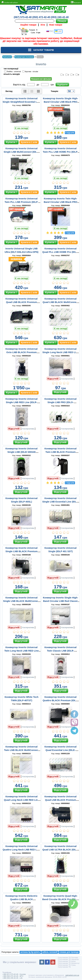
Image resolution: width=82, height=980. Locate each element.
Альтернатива (67, 379)
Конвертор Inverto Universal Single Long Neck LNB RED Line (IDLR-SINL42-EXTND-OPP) (61, 352)
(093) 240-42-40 (60, 17)
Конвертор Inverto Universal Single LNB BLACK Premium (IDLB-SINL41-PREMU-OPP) (21, 551)
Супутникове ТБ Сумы (67, 965)
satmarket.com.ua (72, 975)
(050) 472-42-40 (41, 17)
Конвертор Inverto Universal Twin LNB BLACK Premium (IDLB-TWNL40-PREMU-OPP (61, 452)
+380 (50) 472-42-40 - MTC (13, 976)
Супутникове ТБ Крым (67, 961)
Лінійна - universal (13, 71)
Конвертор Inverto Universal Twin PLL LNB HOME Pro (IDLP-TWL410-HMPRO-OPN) (61, 152)
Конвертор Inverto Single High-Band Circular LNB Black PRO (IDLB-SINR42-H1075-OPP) (61, 102)
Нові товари (56, 25)
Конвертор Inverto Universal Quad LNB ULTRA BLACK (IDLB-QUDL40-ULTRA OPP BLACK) (60, 850)
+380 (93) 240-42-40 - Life (12, 978)
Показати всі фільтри (41, 79)
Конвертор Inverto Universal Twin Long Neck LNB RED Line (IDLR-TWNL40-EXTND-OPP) (22, 651)
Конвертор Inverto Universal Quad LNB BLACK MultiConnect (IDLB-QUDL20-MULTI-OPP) (61, 302)
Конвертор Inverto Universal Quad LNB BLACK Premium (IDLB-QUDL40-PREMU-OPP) (61, 800)
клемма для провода (69, 952)
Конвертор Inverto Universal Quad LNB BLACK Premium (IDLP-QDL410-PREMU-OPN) (21, 302)
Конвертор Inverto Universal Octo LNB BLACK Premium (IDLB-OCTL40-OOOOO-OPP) (22, 352)
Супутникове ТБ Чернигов (68, 959)
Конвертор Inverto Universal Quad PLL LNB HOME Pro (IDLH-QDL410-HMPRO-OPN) (61, 252)
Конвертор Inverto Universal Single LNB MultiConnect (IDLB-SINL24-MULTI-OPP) (21, 152)
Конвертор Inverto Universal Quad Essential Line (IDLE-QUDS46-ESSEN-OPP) (61, 750)
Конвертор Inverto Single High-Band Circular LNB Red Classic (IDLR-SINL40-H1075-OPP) (61, 601)
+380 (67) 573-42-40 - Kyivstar (14, 974)
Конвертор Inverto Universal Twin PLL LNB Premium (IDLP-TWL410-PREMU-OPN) (21, 202)
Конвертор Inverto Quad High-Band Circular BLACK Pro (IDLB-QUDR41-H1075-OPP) (61, 899)
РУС (50, 31)
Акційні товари (28, 25)
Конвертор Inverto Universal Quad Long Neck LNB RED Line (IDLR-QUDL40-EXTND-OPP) (21, 800)
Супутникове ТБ (64, 967)
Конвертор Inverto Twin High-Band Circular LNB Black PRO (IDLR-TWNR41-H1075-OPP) (60, 202)
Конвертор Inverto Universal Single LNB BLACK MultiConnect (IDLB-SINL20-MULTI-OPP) (22, 601)
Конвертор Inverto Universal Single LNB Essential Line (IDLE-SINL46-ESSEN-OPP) (61, 502)
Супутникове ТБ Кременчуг (69, 963)
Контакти (76, 2)
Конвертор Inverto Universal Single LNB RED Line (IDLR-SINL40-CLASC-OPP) (21, 402)
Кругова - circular (31, 71)
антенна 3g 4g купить (30, 952)
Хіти (43, 25)
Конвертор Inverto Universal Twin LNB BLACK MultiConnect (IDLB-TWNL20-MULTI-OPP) (22, 750)
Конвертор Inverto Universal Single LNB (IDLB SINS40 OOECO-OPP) (21, 452)
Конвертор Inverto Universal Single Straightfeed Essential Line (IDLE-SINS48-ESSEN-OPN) (22, 102)
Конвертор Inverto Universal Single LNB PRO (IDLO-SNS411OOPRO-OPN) (61, 402)
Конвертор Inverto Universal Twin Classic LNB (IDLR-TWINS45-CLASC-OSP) (61, 651)
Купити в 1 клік (29, 142)
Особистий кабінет (10, 2)
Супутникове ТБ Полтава (68, 958)
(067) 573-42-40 (23, 17)
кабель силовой (50, 952)
